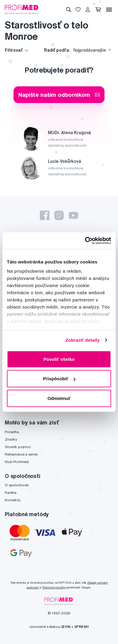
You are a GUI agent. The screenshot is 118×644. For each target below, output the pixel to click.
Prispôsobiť (59, 379)
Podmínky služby (54, 587)
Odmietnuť (59, 398)
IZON (66, 627)
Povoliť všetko (59, 359)
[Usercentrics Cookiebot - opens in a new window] (85, 241)
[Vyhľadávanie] (69, 10)
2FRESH (81, 627)
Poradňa (12, 432)
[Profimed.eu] (22, 9)
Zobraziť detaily (83, 340)
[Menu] (109, 10)
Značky (11, 439)
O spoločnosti (17, 485)
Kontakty (13, 500)
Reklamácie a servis (21, 454)
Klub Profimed (17, 462)
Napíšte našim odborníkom (59, 95)
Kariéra (11, 492)
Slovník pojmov (18, 447)
